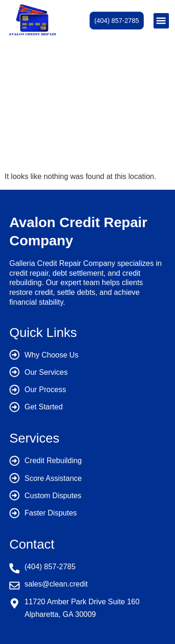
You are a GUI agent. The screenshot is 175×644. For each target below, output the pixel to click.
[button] (161, 21)
